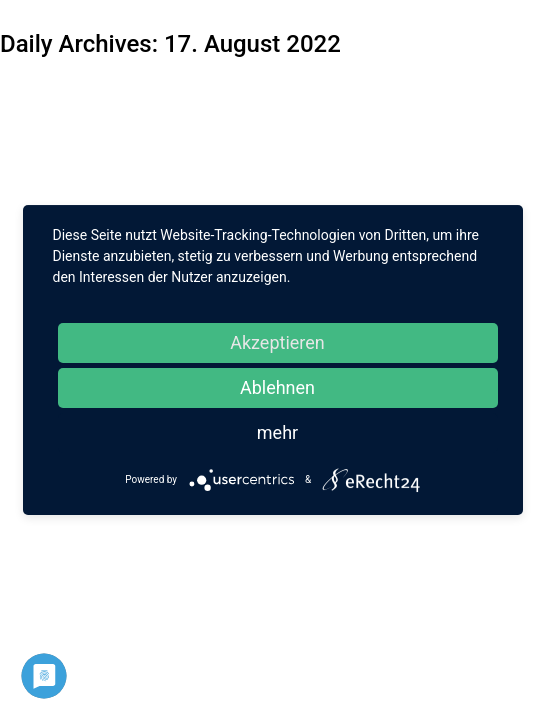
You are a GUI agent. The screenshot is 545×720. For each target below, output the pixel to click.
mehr (277, 432)
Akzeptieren (277, 342)
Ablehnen (277, 387)
